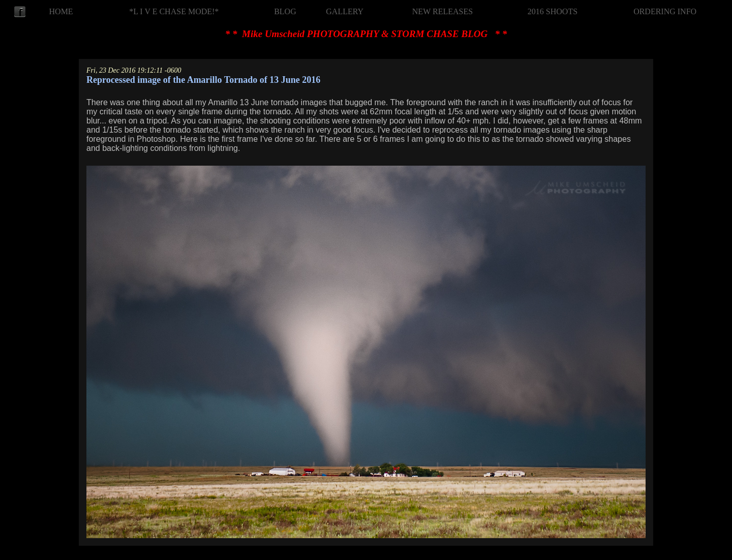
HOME (61, 11)
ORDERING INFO (665, 11)
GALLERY (345, 11)
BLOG (285, 11)
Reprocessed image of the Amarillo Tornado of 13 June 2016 (203, 80)
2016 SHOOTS (553, 11)
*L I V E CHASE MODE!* (174, 11)
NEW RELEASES (443, 11)
